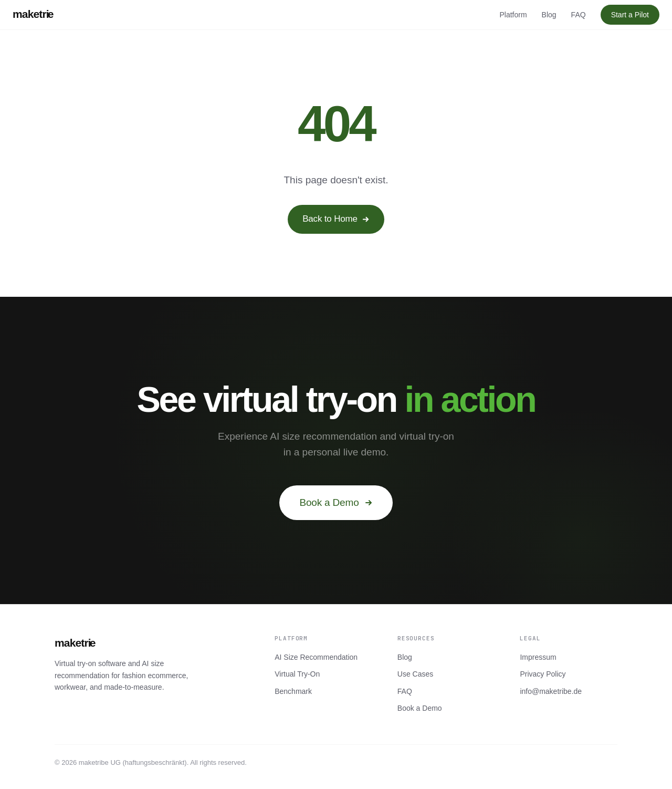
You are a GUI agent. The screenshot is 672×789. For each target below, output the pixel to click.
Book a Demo (336, 502)
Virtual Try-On (297, 674)
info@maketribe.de (551, 691)
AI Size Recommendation (316, 657)
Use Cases (415, 674)
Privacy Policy (543, 674)
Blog (549, 15)
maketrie (75, 643)
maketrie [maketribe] (33, 14)
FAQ (579, 15)
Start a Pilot (630, 15)
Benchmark (293, 691)
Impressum (538, 657)
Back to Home (336, 219)
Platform (513, 15)
